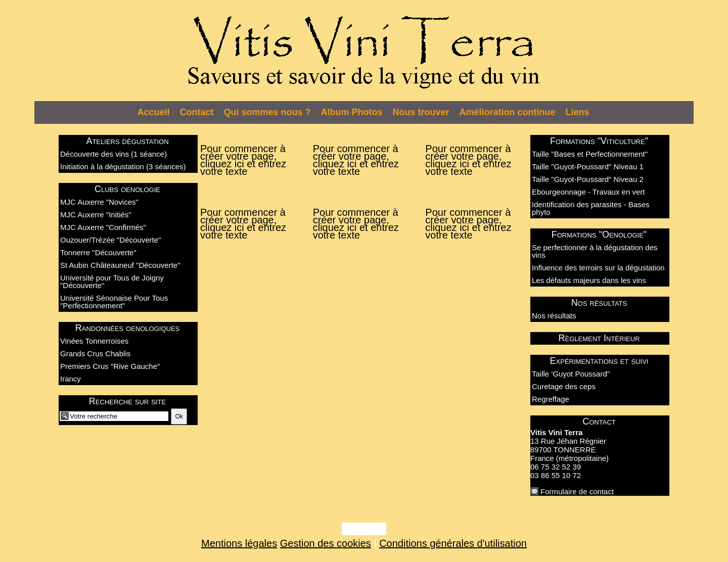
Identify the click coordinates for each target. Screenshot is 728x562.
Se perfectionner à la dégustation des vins (595, 251)
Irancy (71, 379)
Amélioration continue (508, 112)
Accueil (154, 112)
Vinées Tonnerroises (94, 341)
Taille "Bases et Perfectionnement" (590, 154)
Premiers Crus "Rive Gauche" (110, 366)
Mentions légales (239, 543)
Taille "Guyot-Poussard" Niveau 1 (588, 167)
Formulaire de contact (577, 491)
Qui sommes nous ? (267, 112)
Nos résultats (599, 303)
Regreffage (551, 399)
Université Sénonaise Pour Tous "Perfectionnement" (114, 302)
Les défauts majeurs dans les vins (589, 280)
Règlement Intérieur (599, 338)
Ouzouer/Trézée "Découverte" (110, 240)
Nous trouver (421, 112)
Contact (197, 112)
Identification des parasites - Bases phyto (591, 208)
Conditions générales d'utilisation (453, 543)
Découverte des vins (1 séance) (113, 154)
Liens (578, 112)
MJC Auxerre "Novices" (99, 202)
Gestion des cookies (326, 543)
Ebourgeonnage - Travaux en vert (588, 192)
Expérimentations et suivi (599, 361)
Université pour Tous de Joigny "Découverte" (112, 282)
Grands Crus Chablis (95, 354)
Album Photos (352, 112)
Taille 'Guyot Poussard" (571, 374)
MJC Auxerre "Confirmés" (103, 227)
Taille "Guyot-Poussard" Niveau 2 (588, 179)
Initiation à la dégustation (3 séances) (123, 167)
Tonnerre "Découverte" (98, 252)
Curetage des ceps (564, 386)
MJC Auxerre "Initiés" (96, 215)
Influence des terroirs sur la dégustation (598, 268)
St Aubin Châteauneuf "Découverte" (120, 265)
